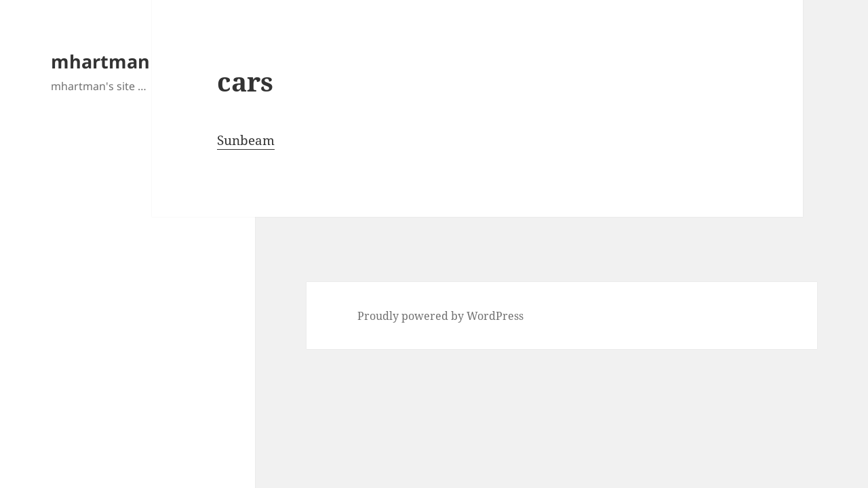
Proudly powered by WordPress (440, 316)
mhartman (100, 61)
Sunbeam (246, 140)
